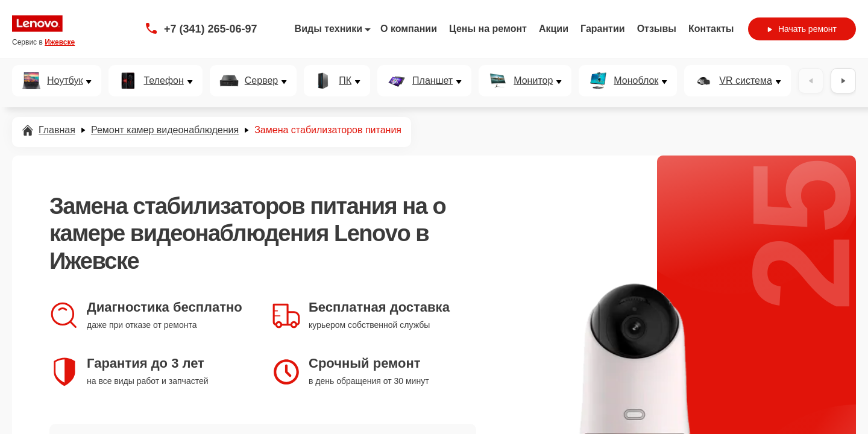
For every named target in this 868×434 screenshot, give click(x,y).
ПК (345, 81)
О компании (409, 29)
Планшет (432, 81)
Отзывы (657, 29)
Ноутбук (65, 81)
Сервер (261, 81)
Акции (554, 29)
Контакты (711, 29)
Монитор (533, 81)
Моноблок (636, 81)
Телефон (163, 81)
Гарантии (603, 29)
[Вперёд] (843, 81)
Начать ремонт (802, 29)
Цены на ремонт (488, 29)
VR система (746, 81)
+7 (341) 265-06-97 (211, 29)
